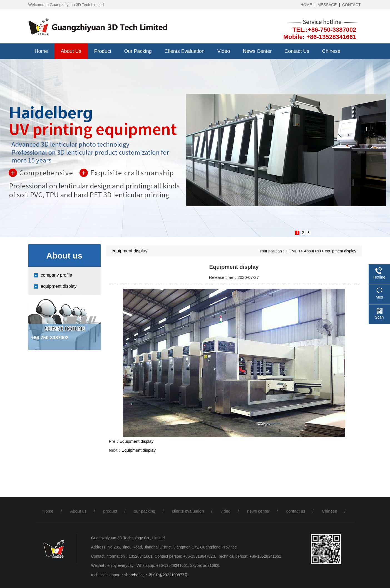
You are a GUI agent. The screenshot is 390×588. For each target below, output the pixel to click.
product (103, 51)
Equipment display (137, 441)
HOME (306, 5)
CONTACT (352, 5)
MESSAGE (327, 5)
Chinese (331, 51)
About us (71, 51)
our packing (138, 51)
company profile (57, 275)
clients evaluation (185, 51)
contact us (297, 51)
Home (41, 51)
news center (257, 51)
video (224, 51)
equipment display (59, 286)
